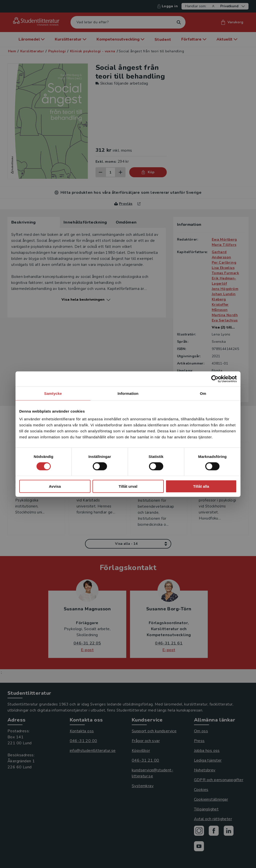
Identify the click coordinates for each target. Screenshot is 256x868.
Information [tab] (128, 393)
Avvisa (55, 486)
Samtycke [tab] (53, 393)
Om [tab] (203, 393)
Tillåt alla (201, 486)
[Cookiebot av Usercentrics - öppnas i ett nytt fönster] (215, 379)
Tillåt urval (128, 486)
